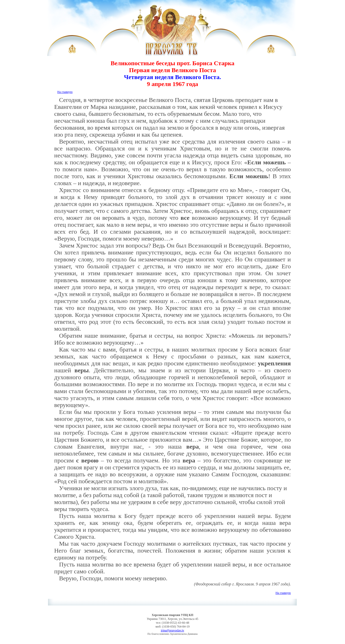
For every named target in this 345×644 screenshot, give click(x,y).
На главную (65, 92)
